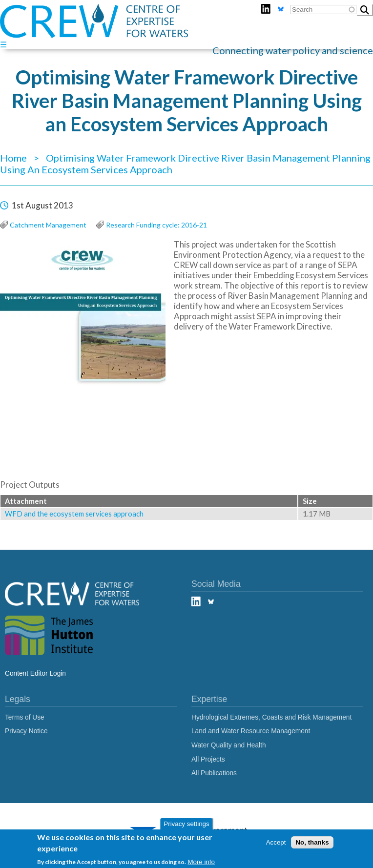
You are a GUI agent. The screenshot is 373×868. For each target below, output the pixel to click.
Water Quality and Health (229, 745)
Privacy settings (186, 824)
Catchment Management (48, 225)
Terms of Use (25, 717)
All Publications (214, 773)
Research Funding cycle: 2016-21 (156, 225)
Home (13, 158)
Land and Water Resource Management (251, 731)
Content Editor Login (35, 673)
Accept (276, 842)
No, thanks (312, 842)
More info (201, 862)
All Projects (208, 759)
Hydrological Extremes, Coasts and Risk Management (271, 717)
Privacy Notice (26, 731)
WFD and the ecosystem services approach (74, 514)
